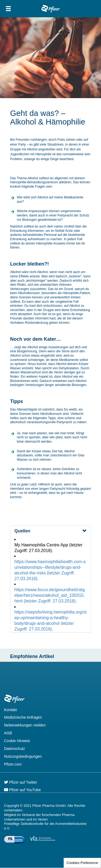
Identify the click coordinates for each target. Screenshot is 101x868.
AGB (8, 733)
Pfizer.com (13, 764)
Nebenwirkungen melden (25, 725)
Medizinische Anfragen (23, 717)
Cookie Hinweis (17, 741)
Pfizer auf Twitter (21, 782)
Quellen (22, 531)
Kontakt (10, 710)
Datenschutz (15, 749)
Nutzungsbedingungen (23, 756)
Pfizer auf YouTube (22, 790)
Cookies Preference (82, 863)
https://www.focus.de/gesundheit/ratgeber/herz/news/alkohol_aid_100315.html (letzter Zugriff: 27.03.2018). (50, 595)
